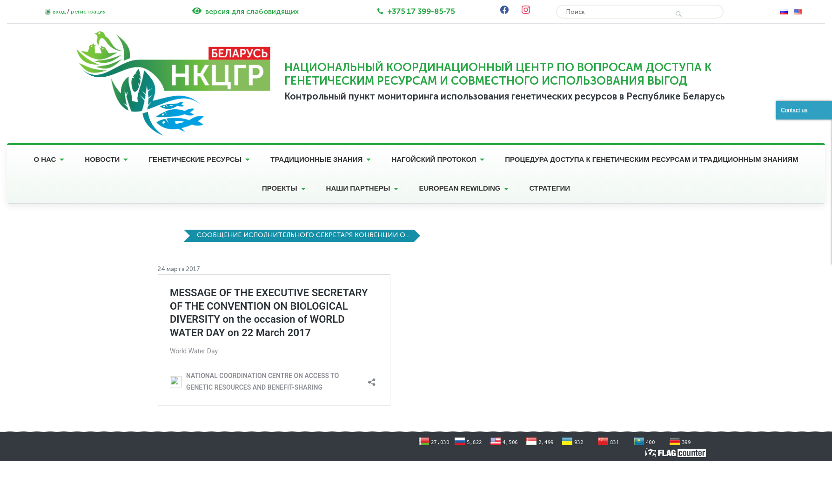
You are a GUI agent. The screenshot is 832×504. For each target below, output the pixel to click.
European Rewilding (460, 188)
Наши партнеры (358, 188)
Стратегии (550, 188)
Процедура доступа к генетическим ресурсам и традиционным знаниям (651, 159)
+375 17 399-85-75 (421, 11)
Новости (102, 159)
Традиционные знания (316, 159)
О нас (45, 159)
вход (59, 12)
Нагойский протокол (434, 159)
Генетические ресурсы (195, 159)
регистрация (88, 12)
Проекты (280, 188)
